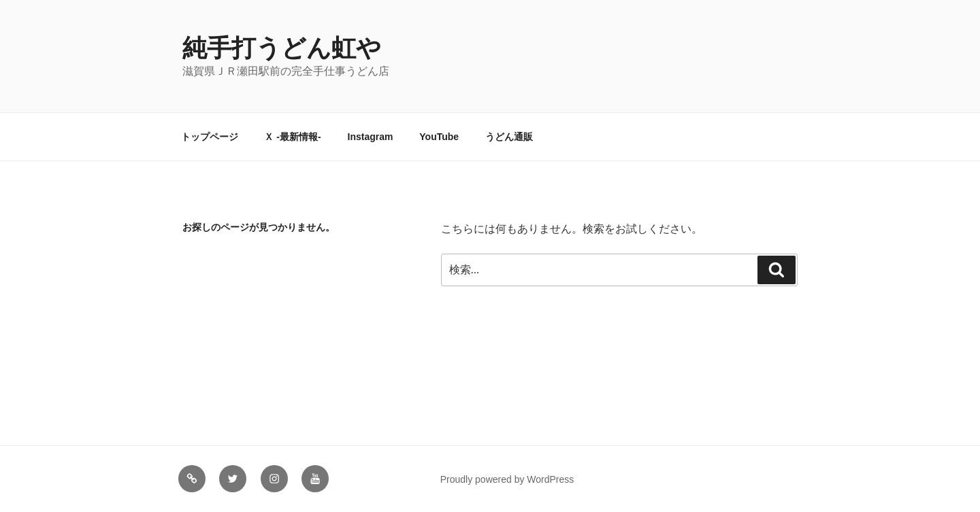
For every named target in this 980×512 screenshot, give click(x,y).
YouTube (439, 137)
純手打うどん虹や (282, 48)
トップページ (210, 137)
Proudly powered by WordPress (507, 479)
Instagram (371, 137)
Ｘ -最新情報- (292, 137)
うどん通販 (509, 137)
